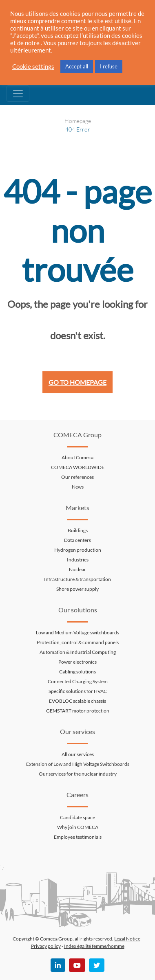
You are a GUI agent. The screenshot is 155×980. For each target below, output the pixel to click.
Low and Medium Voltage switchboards (77, 633)
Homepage (78, 121)
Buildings (78, 530)
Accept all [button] (77, 66)
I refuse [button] (109, 66)
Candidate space (77, 817)
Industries (78, 560)
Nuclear (77, 569)
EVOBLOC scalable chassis (77, 701)
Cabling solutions (77, 672)
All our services (78, 754)
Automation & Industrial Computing (78, 652)
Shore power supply (77, 589)
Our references (77, 477)
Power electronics (77, 662)
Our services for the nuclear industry (78, 774)
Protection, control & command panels (78, 642)
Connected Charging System (78, 681)
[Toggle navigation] (18, 94)
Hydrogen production (78, 550)
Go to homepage (77, 382)
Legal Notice (127, 939)
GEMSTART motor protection (78, 711)
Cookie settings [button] (33, 67)
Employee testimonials (78, 837)
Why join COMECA (78, 827)
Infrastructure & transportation (77, 579)
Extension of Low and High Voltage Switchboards (78, 764)
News (78, 487)
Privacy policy (46, 946)
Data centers (77, 540)
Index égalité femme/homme (94, 946)
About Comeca (77, 457)
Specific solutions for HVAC (78, 691)
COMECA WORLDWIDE (78, 467)
